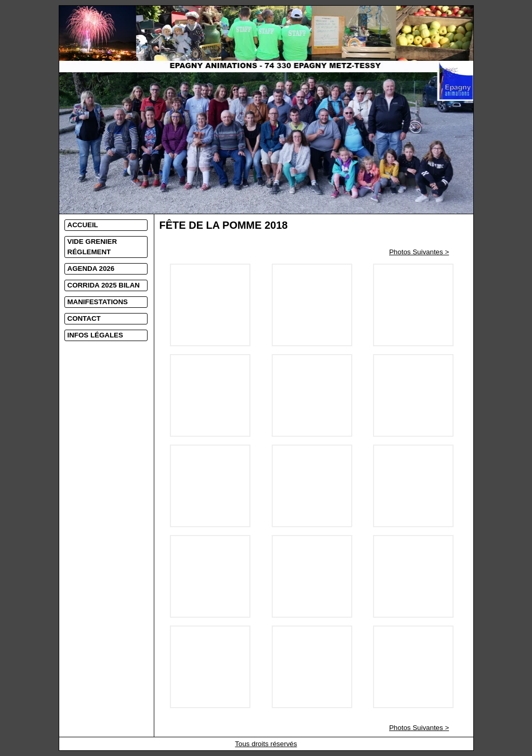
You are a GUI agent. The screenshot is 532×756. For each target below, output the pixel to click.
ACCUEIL (83, 225)
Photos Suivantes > (419, 252)
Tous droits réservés (266, 744)
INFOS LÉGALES (95, 335)
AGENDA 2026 (91, 269)
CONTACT (84, 318)
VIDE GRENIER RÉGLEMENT (92, 247)
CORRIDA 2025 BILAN (104, 285)
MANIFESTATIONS (98, 302)
